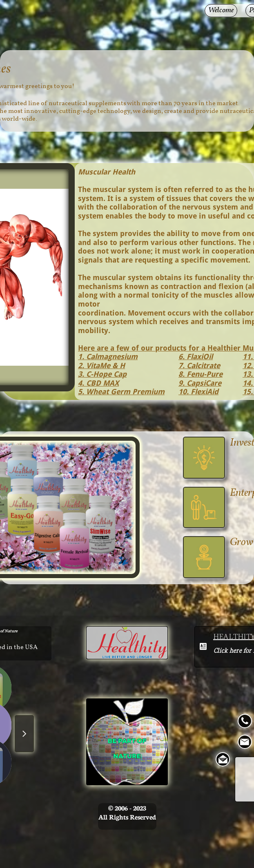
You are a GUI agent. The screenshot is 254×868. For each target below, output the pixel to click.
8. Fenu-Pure (201, 374)
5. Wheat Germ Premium (121, 392)
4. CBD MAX (98, 383)
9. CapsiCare (200, 383)
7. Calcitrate (199, 366)
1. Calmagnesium (108, 357)
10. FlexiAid (198, 392)
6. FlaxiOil (196, 357)
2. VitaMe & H (101, 366)
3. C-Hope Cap (102, 374)
